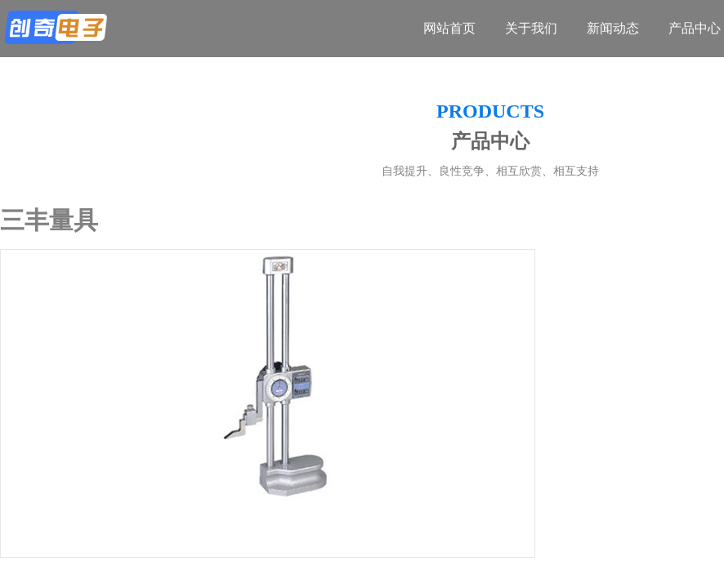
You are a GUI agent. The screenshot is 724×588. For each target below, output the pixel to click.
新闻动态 (613, 28)
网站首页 (449, 28)
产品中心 (695, 28)
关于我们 (531, 28)
